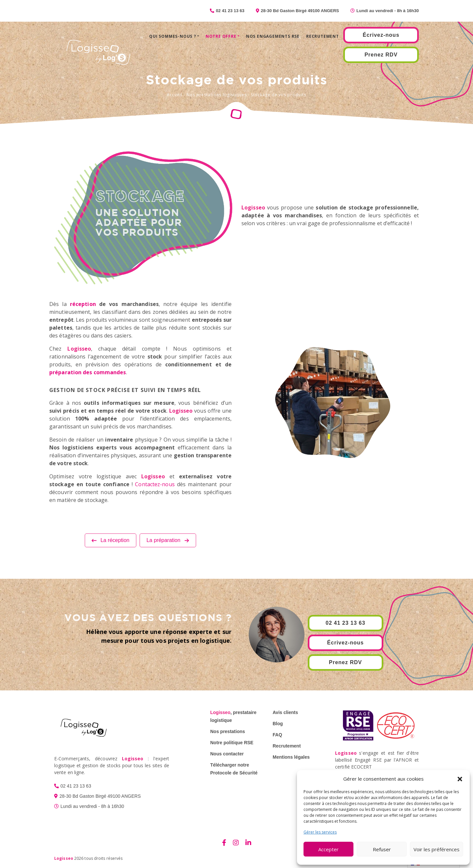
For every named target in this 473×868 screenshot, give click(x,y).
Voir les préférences (437, 849)
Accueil (175, 95)
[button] (460, 779)
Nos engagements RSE (273, 36)
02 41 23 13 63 (345, 623)
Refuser (382, 849)
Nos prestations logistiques (217, 95)
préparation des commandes (88, 372)
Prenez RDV (381, 55)
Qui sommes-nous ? (173, 36)
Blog (278, 724)
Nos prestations (228, 731)
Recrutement (323, 36)
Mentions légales (291, 757)
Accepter (328, 849)
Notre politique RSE (232, 743)
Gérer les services (320, 832)
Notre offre (221, 36)
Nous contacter (227, 754)
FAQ (277, 735)
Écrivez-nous (381, 35)
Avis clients (285, 712)
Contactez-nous (155, 484)
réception (83, 304)
